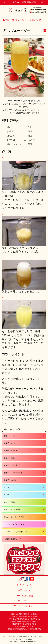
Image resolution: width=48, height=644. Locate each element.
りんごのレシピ (32, 20)
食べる (16, 20)
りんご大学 (7, 637)
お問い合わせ (24, 590)
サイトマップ (24, 601)
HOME (6, 20)
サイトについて (24, 585)
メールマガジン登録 (24, 596)
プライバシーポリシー (24, 606)
